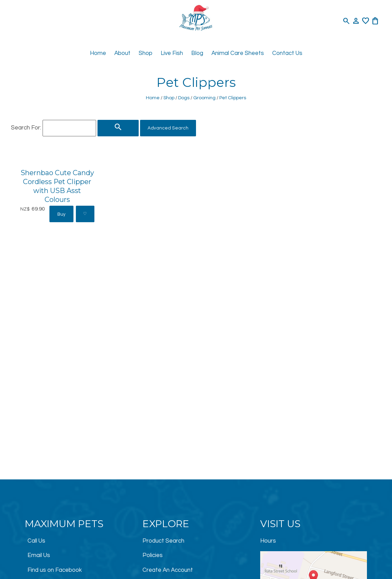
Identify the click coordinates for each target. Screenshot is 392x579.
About (122, 53)
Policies (153, 555)
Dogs (184, 98)
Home (98, 53)
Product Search (163, 541)
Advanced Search (168, 128)
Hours (268, 541)
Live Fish (172, 53)
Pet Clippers (233, 98)
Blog (197, 53)
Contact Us (287, 53)
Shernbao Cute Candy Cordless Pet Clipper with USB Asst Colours (57, 186)
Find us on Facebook (55, 570)
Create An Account (168, 570)
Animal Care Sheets (238, 53)
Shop (146, 53)
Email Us (39, 555)
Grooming (204, 98)
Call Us (36, 541)
